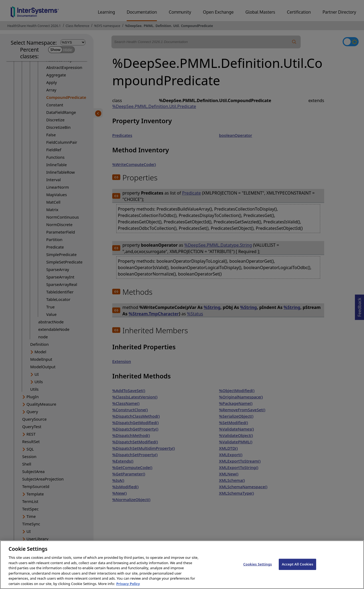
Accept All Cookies (297, 568)
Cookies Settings (257, 568)
